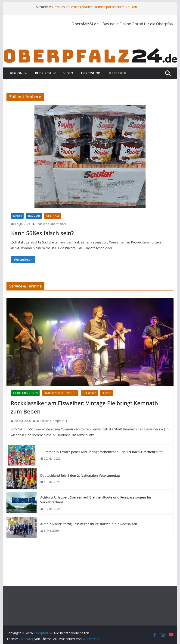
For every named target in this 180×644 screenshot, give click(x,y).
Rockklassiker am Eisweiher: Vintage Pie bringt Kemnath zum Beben (84, 407)
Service (107, 393)
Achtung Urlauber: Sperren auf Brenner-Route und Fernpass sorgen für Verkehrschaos (96, 500)
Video (68, 73)
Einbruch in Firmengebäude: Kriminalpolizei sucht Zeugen (95, 7)
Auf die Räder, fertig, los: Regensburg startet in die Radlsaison (89, 524)
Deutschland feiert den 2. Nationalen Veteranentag (80, 475)
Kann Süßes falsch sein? (42, 233)
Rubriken (43, 73)
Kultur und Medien (25, 393)
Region (16, 73)
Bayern (17, 216)
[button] (25, 73)
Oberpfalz (53, 216)
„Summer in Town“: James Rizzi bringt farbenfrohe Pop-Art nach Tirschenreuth (101, 452)
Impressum (117, 73)
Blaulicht (34, 216)
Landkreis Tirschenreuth (60, 393)
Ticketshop (90, 73)
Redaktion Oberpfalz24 (51, 224)
